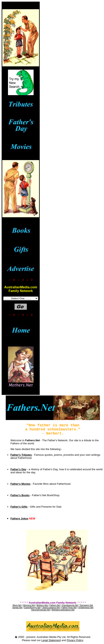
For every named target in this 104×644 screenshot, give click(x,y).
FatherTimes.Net (69, 608)
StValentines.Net (86, 608)
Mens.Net (17, 605)
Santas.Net (17, 608)
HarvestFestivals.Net (41, 610)
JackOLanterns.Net (51, 608)
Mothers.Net (42, 605)
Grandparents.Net (70, 605)
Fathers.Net (55, 605)
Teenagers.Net (86, 605)
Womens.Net (29, 605)
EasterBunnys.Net (32, 608)
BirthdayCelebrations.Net (63, 610)
